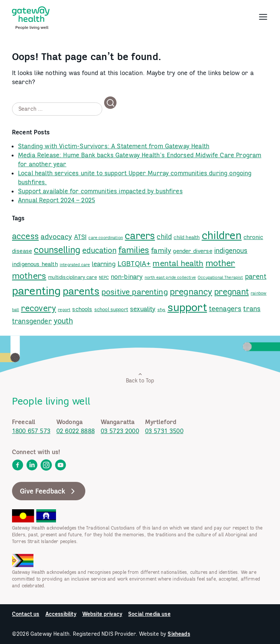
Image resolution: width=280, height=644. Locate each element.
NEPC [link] (104, 277)
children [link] (222, 235)
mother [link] (220, 263)
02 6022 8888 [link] (76, 431)
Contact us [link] (26, 614)
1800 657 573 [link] (31, 431)
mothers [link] (29, 276)
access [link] (25, 236)
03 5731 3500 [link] (164, 431)
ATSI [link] (80, 237)
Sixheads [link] (179, 634)
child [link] (164, 237)
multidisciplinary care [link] (73, 277)
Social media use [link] (149, 614)
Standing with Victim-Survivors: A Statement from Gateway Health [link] (114, 146)
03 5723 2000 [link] (120, 431)
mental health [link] (178, 263)
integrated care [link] (75, 265)
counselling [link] (57, 250)
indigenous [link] (231, 251)
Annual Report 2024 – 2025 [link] (57, 200)
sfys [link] (162, 310)
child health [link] (187, 237)
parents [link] (81, 291)
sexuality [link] (143, 309)
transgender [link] (32, 321)
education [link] (99, 250)
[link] (31, 17)
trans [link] (252, 309)
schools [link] (82, 309)
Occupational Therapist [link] (220, 277)
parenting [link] (36, 290)
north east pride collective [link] (170, 277)
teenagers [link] (225, 309)
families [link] (134, 250)
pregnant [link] (232, 291)
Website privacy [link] (102, 614)
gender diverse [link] (192, 251)
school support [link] (111, 309)
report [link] (64, 310)
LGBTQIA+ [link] (134, 263)
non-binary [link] (127, 277)
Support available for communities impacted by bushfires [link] (100, 191)
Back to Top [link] (140, 378)
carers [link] (140, 235)
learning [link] (104, 264)
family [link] (161, 250)
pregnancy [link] (191, 291)
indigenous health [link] (35, 264)
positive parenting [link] (135, 292)
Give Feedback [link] (49, 491)
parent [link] (256, 276)
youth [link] (63, 321)
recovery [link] (39, 308)
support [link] (187, 307)
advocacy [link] (56, 236)
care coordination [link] (106, 238)
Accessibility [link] (61, 614)
